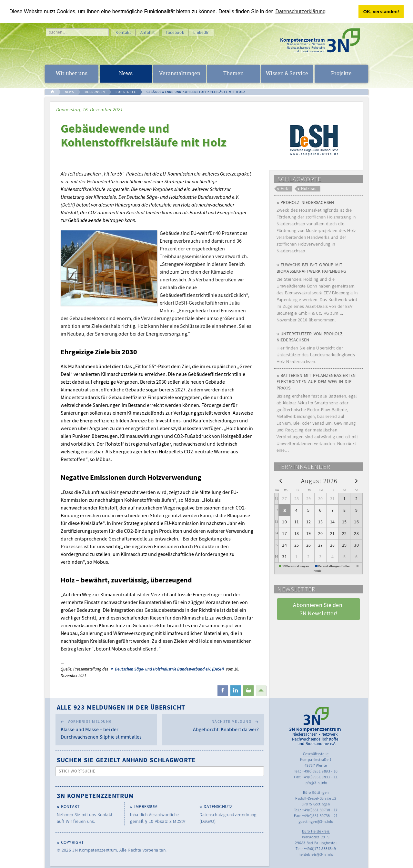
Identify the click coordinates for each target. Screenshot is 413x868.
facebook (175, 32)
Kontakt (123, 32)
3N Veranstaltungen (296, 566)
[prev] (281, 481)
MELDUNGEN (95, 92)
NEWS (70, 92)
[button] (223, 691)
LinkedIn (201, 32)
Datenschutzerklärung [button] (301, 11)
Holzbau (309, 189)
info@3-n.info (316, 783)
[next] (356, 481)
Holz (285, 189)
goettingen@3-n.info (316, 821)
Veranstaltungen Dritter (334, 566)
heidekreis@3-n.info (316, 854)
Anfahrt (148, 32)
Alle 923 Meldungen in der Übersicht (121, 707)
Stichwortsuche (77, 771)
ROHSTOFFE (126, 92)
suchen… (58, 32)
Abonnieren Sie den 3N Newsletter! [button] (318, 609)
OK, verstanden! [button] (381, 12)
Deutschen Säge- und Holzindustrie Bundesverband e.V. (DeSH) (169, 669)
